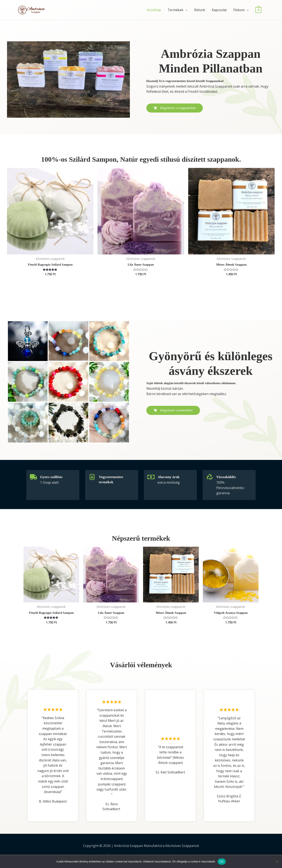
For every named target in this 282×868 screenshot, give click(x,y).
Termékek (176, 10)
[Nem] (277, 862)
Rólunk (200, 10)
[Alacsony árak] (150, 477)
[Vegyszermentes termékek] (92, 477)
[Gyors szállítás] (33, 477)
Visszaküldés (227, 477)
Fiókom (239, 10)
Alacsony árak (169, 477)
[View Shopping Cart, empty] (258, 10)
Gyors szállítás (52, 477)
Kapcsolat (219, 10)
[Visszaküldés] (209, 477)
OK (222, 861)
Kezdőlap (154, 10)
